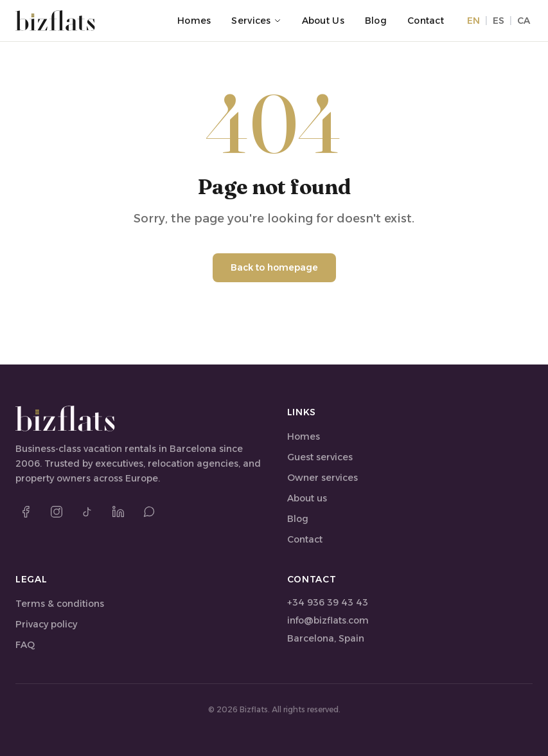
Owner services (323, 478)
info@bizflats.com (328, 620)
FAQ (25, 645)
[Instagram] (57, 512)
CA (524, 21)
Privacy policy (46, 624)
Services (256, 21)
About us (323, 21)
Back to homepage (274, 267)
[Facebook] (26, 512)
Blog (376, 21)
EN (473, 21)
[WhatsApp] (149, 512)
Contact (426, 21)
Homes (194, 21)
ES (499, 21)
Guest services (320, 457)
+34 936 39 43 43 (328, 602)
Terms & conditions (60, 604)
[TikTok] (87, 512)
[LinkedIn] (118, 512)
